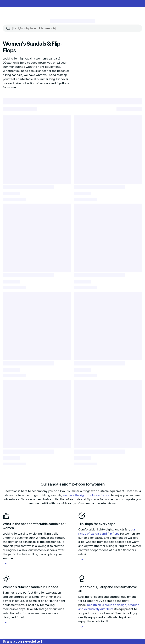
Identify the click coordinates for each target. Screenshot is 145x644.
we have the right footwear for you (86, 495)
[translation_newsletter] (22, 641)
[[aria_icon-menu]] (6, 13)
